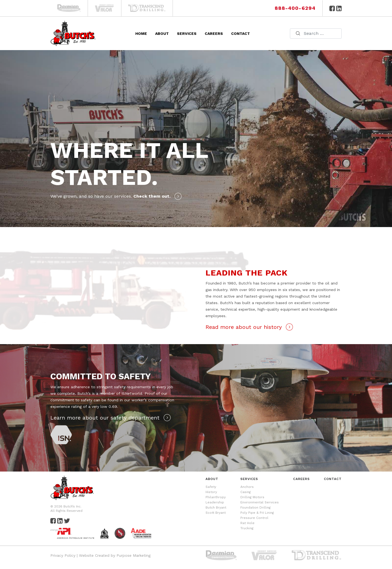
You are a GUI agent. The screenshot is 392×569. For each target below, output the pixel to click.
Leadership (215, 502)
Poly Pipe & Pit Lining (257, 513)
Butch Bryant (216, 507)
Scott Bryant (216, 513)
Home (141, 33)
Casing (246, 492)
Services (187, 33)
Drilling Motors (252, 497)
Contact (241, 33)
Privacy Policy (63, 555)
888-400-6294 (295, 8)
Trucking (247, 528)
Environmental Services (260, 502)
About (162, 33)
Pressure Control (254, 518)
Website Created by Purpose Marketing (115, 555)
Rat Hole (247, 523)
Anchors (247, 487)
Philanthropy (216, 497)
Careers (214, 33)
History (211, 492)
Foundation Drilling (255, 507)
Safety (211, 487)
